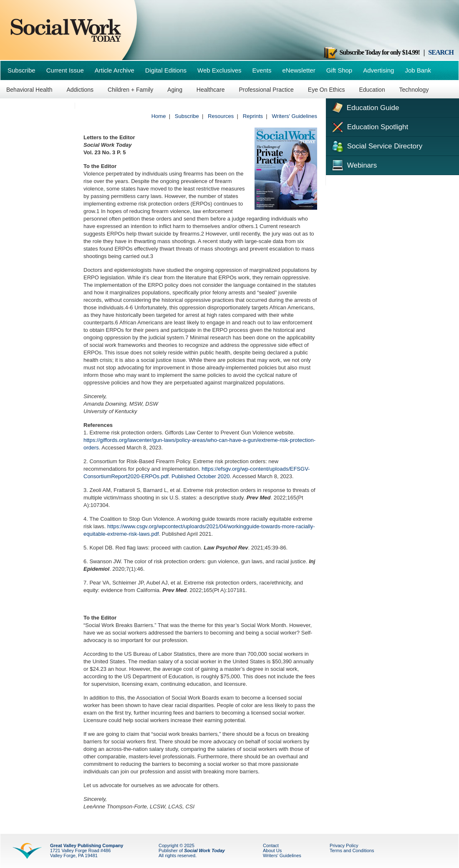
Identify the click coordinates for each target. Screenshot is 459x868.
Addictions (80, 90)
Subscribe (21, 70)
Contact (271, 845)
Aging (175, 90)
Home (159, 116)
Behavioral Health (29, 90)
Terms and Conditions (352, 850)
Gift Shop (339, 70)
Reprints (253, 116)
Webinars (353, 164)
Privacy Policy (344, 845)
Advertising (378, 70)
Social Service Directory (376, 146)
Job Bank (418, 70)
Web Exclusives (219, 70)
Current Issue (65, 70)
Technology (414, 90)
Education (372, 90)
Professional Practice (266, 90)
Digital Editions (166, 70)
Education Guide (364, 107)
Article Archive (115, 70)
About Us (272, 850)
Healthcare (211, 90)
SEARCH (441, 52)
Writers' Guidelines (295, 116)
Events (262, 70)
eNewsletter (299, 70)
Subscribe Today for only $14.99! (371, 52)
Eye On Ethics (327, 90)
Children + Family (130, 90)
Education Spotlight (369, 126)
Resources (221, 116)
